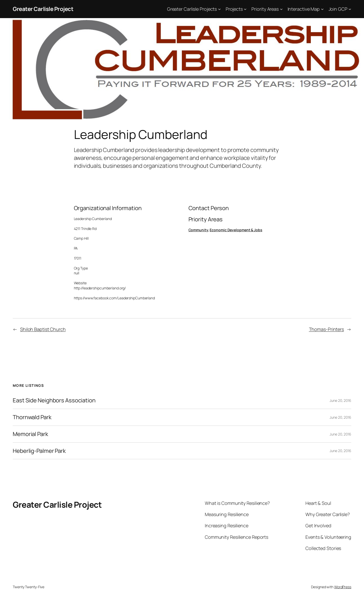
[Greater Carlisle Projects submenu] (219, 9)
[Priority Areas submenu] (281, 9)
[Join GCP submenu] (350, 9)
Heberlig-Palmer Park (39, 451)
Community (198, 230)
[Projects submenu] (245, 9)
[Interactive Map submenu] (322, 9)
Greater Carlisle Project (43, 9)
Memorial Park (30, 434)
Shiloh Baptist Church (43, 329)
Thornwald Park (32, 417)
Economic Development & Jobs (236, 230)
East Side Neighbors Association (54, 400)
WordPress (343, 587)
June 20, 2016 (340, 400)
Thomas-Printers (327, 329)
